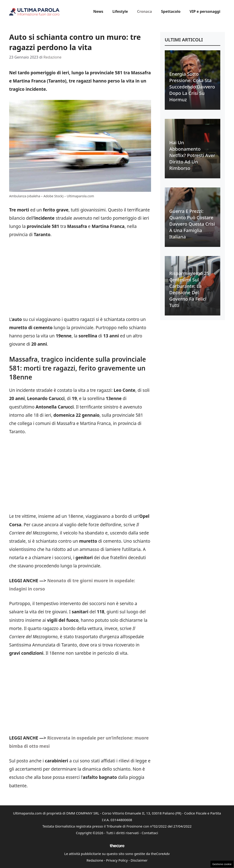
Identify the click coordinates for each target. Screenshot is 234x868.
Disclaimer (139, 860)
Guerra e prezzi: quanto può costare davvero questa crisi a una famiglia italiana (192, 224)
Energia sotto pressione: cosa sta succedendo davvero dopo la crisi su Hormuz (192, 87)
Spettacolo (171, 11)
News (98, 11)
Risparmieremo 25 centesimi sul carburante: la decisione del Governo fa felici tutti (189, 289)
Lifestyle (120, 11)
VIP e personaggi (205, 11)
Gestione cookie (222, 864)
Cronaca (145, 11)
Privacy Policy (117, 860)
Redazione (95, 860)
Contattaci (150, 833)
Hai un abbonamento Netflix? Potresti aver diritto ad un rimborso (192, 155)
